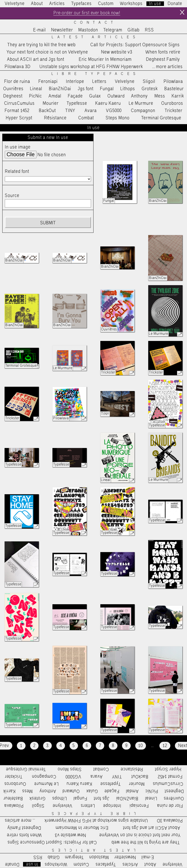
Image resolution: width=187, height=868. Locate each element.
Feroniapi (48, 82)
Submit (48, 223)
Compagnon (143, 111)
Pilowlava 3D (18, 67)
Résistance (55, 118)
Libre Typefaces (95, 74)
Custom (106, 4)
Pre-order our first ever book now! (87, 13)
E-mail (39, 30)
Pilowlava (173, 82)
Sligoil (149, 82)
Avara (91, 111)
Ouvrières (13, 89)
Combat (86, 118)
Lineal (36, 89)
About (37, 4)
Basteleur (174, 89)
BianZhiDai (60, 89)
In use (155, 4)
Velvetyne (15, 4)
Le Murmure (141, 104)
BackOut (47, 111)
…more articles (167, 67)
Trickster (174, 111)
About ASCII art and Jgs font (36, 60)
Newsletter (62, 30)
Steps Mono (118, 118)
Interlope (75, 82)
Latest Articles (95, 37)
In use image (18, 147)
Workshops (131, 4)
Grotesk (150, 89)
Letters (99, 82)
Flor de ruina (17, 82)
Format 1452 (17, 111)
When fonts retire (163, 52)
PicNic (35, 96)
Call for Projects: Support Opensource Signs (135, 45)
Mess (160, 96)
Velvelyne (125, 82)
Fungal (107, 89)
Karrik (178, 96)
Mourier (51, 104)
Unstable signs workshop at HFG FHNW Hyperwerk (91, 67)
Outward (116, 96)
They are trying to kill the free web (42, 45)
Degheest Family (163, 60)
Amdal (55, 96)
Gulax (95, 96)
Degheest (13, 96)
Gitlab (134, 30)
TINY (70, 111)
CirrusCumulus (19, 104)
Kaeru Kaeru (108, 104)
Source (12, 196)
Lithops (128, 89)
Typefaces (81, 4)
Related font (17, 172)
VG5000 (114, 111)
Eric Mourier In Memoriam (105, 60)
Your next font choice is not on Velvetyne (47, 52)
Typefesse (77, 104)
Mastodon (88, 30)
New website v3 (117, 52)
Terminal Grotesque (161, 118)
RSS (149, 30)
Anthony (139, 96)
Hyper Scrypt (19, 118)
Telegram (113, 30)
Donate (175, 4)
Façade (75, 96)
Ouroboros (172, 104)
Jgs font (86, 89)
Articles (57, 4)
